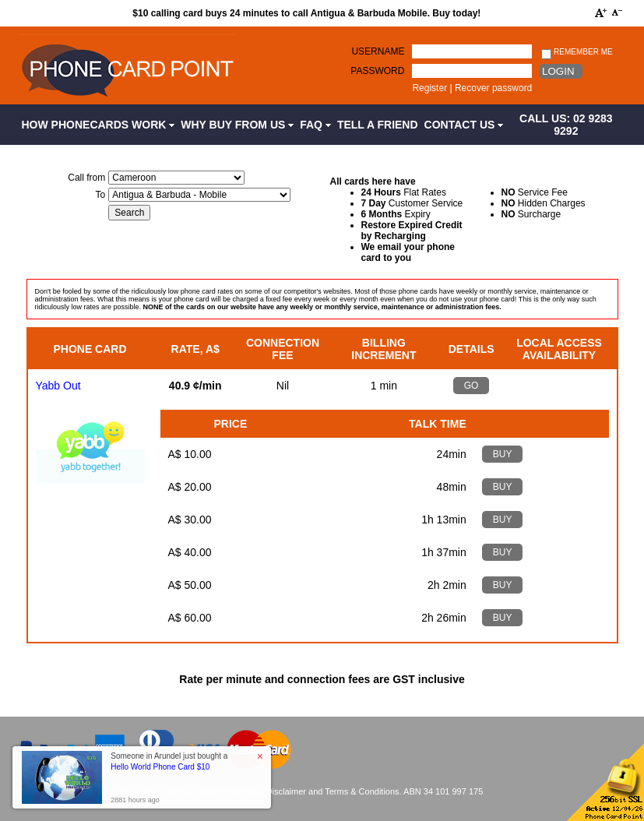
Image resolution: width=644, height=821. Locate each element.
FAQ (315, 125)
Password (377, 71)
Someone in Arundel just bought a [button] (169, 761)
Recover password (493, 88)
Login (558, 71)
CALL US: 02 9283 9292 (566, 125)
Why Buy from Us (237, 125)
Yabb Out (58, 386)
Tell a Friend (378, 125)
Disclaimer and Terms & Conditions (333, 791)
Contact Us (464, 125)
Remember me (577, 53)
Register (429, 88)
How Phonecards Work (99, 125)
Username (378, 51)
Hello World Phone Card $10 (160, 767)
